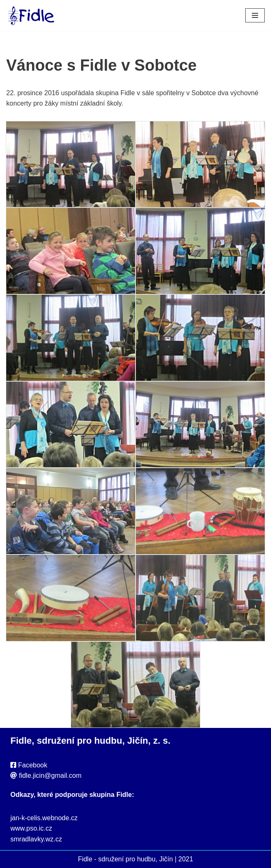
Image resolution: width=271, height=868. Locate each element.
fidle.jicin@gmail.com (50, 776)
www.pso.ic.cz (31, 828)
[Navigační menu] (255, 15)
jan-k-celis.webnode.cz (44, 818)
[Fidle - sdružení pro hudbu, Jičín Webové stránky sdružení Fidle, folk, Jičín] (31, 16)
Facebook (32, 765)
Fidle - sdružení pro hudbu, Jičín (125, 859)
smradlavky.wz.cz (36, 839)
